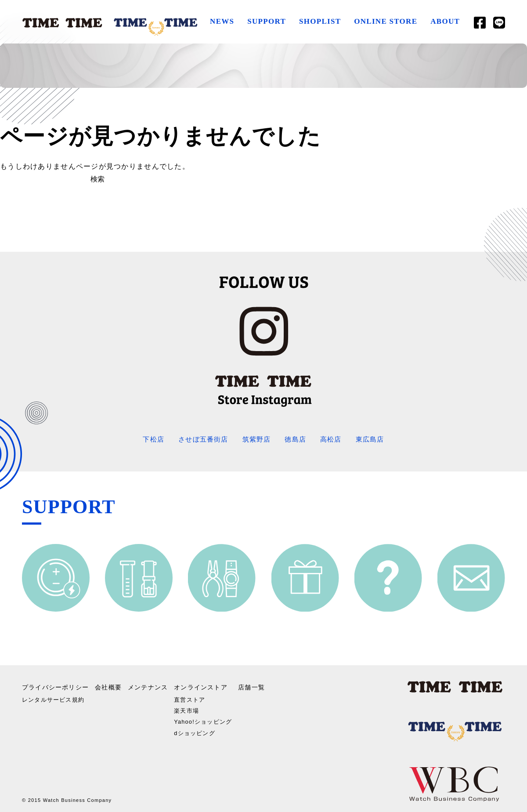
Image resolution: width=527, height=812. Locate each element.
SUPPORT (265, 21)
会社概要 (109, 685)
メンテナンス (148, 685)
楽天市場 (188, 707)
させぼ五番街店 (200, 439)
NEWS (221, 21)
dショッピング (197, 729)
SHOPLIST (319, 21)
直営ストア (191, 696)
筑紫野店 (256, 439)
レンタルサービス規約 (56, 696)
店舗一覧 (257, 685)
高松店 (334, 439)
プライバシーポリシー (56, 685)
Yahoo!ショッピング (206, 718)
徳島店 (297, 439)
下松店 (149, 439)
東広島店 (374, 439)
